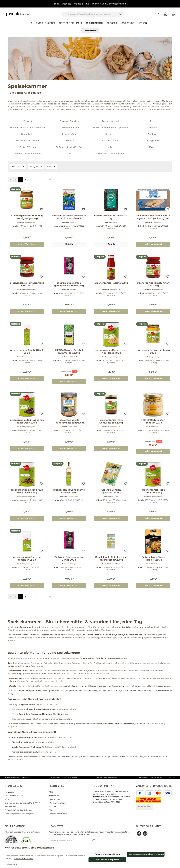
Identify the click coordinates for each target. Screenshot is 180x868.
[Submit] (94, 841)
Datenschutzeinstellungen (107, 854)
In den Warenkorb (27, 244)
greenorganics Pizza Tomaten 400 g (153, 491)
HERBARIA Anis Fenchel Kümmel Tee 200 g (69, 352)
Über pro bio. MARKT (14, 796)
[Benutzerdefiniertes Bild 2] (149, 793)
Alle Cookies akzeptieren (107, 860)
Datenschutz (54, 799)
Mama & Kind (81, 4)
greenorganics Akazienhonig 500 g (153, 352)
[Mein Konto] (165, 14)
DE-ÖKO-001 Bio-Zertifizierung (18, 810)
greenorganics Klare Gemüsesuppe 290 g (111, 421)
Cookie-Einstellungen (58, 814)
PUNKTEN (115, 802)
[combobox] (90, 14)
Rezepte (67, 4)
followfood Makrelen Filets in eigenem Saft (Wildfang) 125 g (153, 217)
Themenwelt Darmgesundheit (109, 4)
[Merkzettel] (157, 14)
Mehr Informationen (23, 859)
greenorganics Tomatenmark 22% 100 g (153, 284)
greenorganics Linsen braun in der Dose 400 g (27, 491)
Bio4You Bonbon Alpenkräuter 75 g (111, 491)
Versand (52, 807)
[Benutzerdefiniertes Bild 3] (163, 793)
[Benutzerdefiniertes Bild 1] (140, 793)
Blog (57, 4)
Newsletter (10, 792)
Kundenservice (11, 807)
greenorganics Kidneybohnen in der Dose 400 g (27, 421)
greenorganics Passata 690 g (111, 283)
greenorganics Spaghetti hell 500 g (27, 352)
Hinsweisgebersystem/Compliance (20, 814)
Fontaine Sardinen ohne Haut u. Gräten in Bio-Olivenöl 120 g (69, 217)
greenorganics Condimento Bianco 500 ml (69, 491)
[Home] (33, 23)
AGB (51, 792)
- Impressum (11, 864)
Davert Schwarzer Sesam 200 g (111, 217)
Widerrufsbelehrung (58, 803)
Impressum (54, 796)
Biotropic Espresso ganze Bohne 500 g (69, 558)
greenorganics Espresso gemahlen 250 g (27, 558)
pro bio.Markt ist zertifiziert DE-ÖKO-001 (23, 803)
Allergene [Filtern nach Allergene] (36, 167)
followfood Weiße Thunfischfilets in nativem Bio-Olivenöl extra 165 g (69, 421)
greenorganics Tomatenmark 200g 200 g (27, 284)
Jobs (7, 799)
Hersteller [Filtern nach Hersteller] (18, 167)
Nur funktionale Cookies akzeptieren (146, 854)
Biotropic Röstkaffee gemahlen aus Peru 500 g (69, 284)
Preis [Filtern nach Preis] (51, 167)
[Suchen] (121, 14)
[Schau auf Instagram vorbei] (145, 833)
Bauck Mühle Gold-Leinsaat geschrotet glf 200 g (111, 558)
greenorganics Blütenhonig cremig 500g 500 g (27, 217)
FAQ (51, 810)
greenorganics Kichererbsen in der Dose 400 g (111, 352)
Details (69, 244)
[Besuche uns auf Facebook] (139, 833)
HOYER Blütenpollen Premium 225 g (153, 421)
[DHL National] (148, 800)
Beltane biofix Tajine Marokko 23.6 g (153, 558)
